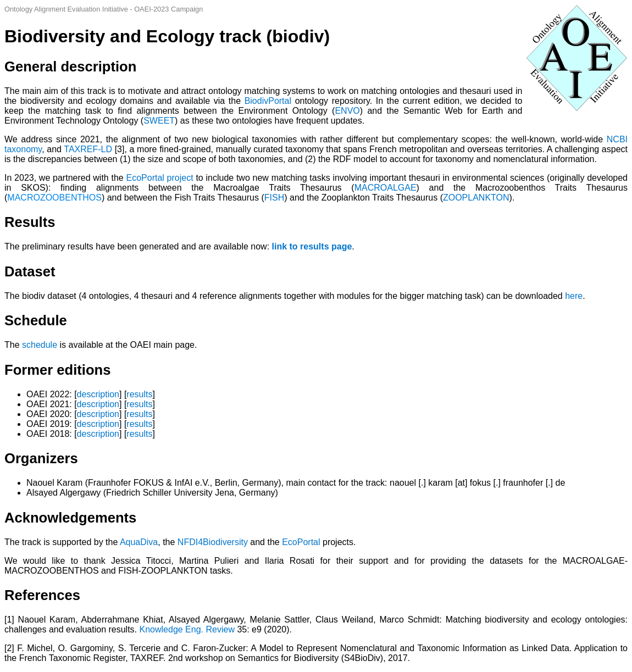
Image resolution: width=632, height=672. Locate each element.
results (139, 394)
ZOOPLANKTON (476, 198)
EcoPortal (301, 542)
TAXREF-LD (88, 149)
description (98, 394)
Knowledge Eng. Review (189, 629)
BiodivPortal (268, 101)
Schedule (36, 320)
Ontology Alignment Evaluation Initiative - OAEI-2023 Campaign (104, 9)
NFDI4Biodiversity (213, 542)
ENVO (347, 111)
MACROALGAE (386, 188)
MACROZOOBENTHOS (54, 198)
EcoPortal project (160, 178)
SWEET (159, 121)
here (574, 296)
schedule (40, 345)
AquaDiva (139, 542)
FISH (274, 198)
